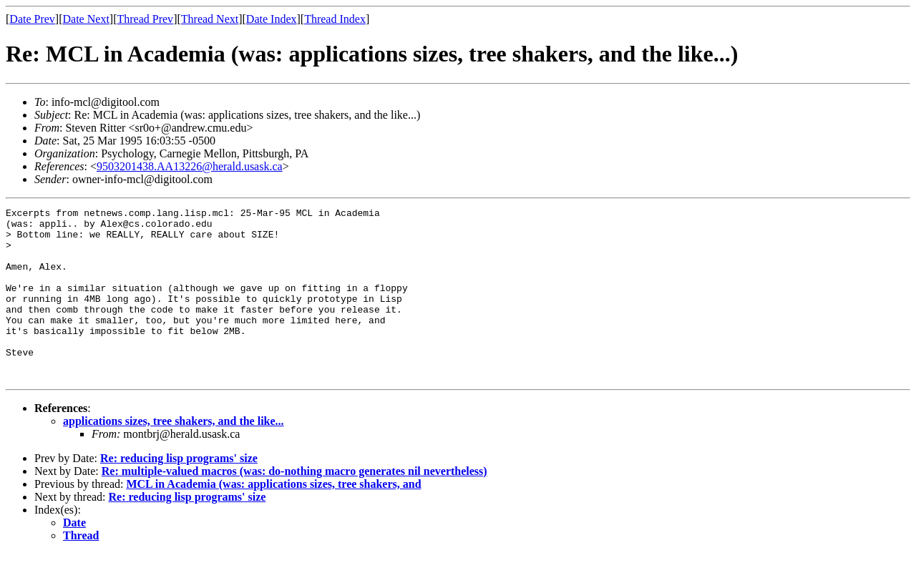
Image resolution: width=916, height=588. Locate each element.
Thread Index (335, 19)
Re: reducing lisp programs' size (179, 493)
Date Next (86, 19)
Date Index (272, 19)
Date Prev (32, 19)
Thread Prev (145, 19)
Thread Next (210, 19)
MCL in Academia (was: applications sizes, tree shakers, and (273, 518)
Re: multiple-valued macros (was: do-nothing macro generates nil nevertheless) (294, 505)
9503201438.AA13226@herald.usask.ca (190, 166)
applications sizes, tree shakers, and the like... (174, 455)
